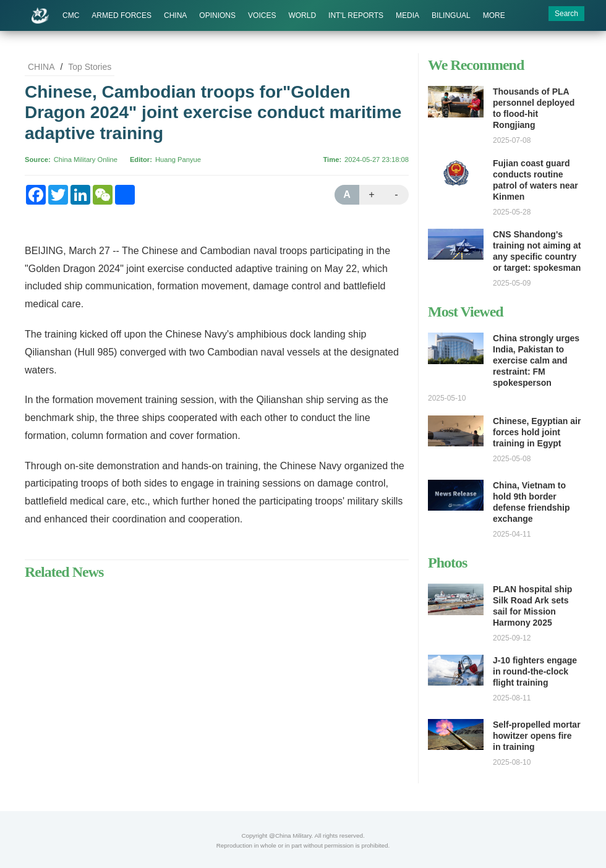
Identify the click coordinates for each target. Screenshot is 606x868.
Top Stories (90, 67)
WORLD (302, 15)
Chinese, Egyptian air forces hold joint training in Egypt (537, 432)
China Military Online (86, 160)
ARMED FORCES (122, 15)
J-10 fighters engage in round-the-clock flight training (535, 671)
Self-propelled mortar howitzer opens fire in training (537, 736)
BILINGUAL (451, 15)
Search (566, 14)
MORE (494, 15)
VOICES (262, 15)
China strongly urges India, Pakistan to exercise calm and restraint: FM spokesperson (536, 360)
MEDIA (408, 15)
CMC (71, 15)
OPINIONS (217, 15)
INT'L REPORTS (356, 15)
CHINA (175, 15)
